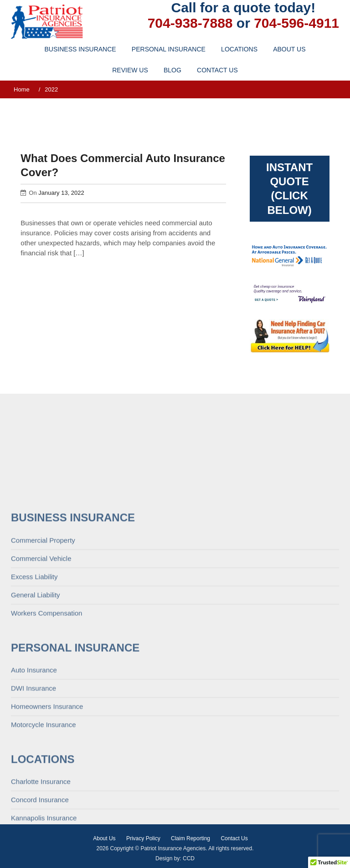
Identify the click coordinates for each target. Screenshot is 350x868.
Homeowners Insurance (47, 792)
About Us (289, 49)
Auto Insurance (34, 756)
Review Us (130, 70)
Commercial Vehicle (41, 644)
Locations (239, 49)
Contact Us (217, 70)
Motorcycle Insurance (44, 810)
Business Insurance (80, 49)
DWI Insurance (33, 774)
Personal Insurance (169, 49)
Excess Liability (34, 662)
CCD (189, 858)
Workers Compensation (46, 699)
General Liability (36, 681)
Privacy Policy (143, 838)
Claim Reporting (190, 838)
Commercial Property (43, 626)
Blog (172, 70)
